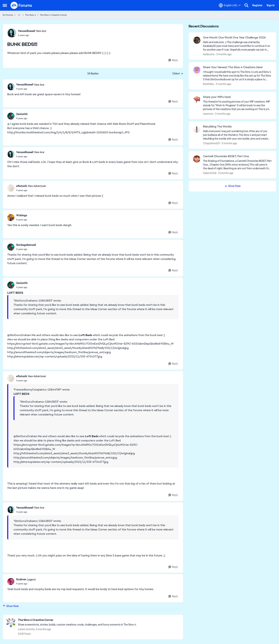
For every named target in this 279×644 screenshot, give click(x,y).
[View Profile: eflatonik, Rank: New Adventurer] (11, 188)
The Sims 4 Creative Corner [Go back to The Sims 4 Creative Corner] (53, 15)
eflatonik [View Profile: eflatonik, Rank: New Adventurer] (22, 186)
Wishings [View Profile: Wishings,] (22, 215)
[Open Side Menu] (5, 5)
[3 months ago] (223, 54)
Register (257, 5)
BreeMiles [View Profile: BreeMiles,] (208, 84)
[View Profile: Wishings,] (11, 218)
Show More (11, 606)
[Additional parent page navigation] (19, 15)
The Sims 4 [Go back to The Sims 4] (31, 15)
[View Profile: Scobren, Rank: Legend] (11, 582)
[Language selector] (230, 5)
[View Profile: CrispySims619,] (197, 129)
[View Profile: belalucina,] (197, 40)
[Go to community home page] (21, 5)
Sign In (271, 5)
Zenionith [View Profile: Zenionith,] (22, 114)
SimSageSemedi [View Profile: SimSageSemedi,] (26, 245)
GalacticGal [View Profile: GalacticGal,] (210, 173)
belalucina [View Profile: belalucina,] (209, 54)
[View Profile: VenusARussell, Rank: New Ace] (12, 33)
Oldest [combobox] (178, 74)
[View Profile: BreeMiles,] (197, 70)
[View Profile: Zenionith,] (11, 116)
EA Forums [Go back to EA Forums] (8, 15)
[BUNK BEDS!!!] (30, 89)
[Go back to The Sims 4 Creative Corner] (77, 620)
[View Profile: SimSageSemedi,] (11, 247)
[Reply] (173, 60)
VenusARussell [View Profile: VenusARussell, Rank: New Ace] (27, 31)
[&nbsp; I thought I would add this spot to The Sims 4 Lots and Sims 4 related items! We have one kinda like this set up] (237, 76)
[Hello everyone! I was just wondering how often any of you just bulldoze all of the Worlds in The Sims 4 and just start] (237, 135)
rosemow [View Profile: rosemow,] (208, 114)
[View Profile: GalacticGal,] (197, 159)
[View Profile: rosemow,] (197, 100)
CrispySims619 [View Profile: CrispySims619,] (211, 143)
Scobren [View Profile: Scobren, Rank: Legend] (21, 579)
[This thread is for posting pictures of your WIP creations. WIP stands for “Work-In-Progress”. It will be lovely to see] (237, 105)
